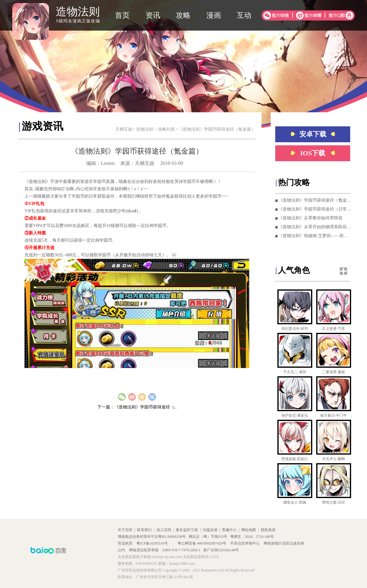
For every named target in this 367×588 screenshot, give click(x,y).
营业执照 (126, 543)
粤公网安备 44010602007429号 (202, 543)
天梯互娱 (124, 129)
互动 (244, 15)
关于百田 (125, 530)
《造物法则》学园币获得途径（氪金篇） (315, 200)
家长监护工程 (187, 530)
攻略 (183, 15)
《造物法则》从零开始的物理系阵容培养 (315, 227)
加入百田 (164, 530)
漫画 (214, 15)
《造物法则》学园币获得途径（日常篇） (315, 209)
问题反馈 (210, 530)
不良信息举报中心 (245, 543)
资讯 (153, 15)
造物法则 (145, 129)
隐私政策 (268, 530)
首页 (122, 15)
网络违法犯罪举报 (144, 550)
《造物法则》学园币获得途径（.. (145, 407)
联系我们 (144, 530)
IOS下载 (313, 153)
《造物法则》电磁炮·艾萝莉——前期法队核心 (315, 236)
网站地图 (249, 530)
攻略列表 (166, 129)
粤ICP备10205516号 (153, 543)
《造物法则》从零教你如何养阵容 (310, 218)
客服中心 (229, 530)
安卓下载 (313, 134)
